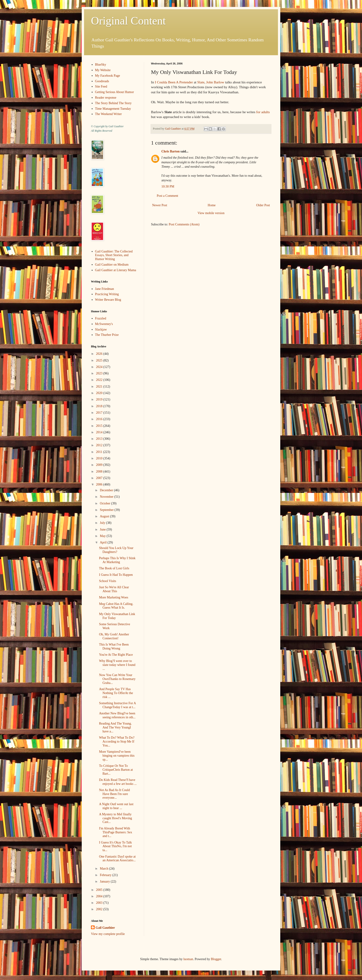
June (103, 529)
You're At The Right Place (116, 655)
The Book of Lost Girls (114, 568)
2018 (100, 406)
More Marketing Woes (114, 597)
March (104, 869)
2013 (100, 439)
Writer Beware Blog (108, 300)
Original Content (128, 21)
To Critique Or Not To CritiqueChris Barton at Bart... (116, 770)
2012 (100, 445)
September (107, 510)
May (103, 536)
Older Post (263, 205)
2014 (100, 432)
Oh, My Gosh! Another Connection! (114, 636)
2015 (100, 426)
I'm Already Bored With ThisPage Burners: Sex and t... (116, 832)
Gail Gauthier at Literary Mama (116, 270)
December (107, 490)
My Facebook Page (108, 76)
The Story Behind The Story (113, 103)
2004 (100, 896)
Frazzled (101, 318)
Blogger (216, 959)
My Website (103, 70)
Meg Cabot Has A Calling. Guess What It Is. (116, 606)
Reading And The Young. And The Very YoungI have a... (115, 727)
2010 (100, 458)
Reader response (106, 98)
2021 (100, 387)
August (105, 516)
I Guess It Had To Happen (116, 575)
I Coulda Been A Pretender (174, 82)
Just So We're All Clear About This (114, 589)
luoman (188, 959)
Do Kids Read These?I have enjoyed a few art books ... (118, 782)
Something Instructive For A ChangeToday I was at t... (117, 705)
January (105, 881)
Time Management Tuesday (113, 109)
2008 (100, 472)
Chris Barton (170, 151)
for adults (263, 112)
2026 (100, 354)
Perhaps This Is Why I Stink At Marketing (117, 560)
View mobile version (211, 213)
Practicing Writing (107, 294)
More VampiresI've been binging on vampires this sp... (117, 756)
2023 (100, 373)
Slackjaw (101, 329)
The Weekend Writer (109, 114)
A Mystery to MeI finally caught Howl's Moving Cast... (116, 818)
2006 (100, 484)
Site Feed (101, 86)
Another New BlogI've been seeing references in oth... (117, 715)
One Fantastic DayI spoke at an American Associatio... (117, 859)
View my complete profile (108, 934)
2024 (100, 367)
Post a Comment (167, 196)
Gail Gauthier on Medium (112, 265)
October (105, 503)
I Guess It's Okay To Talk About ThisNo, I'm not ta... (115, 846)
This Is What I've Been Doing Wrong (114, 646)
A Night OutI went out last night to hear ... (116, 806)
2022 (100, 380)
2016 (100, 419)
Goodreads (102, 81)
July (103, 523)
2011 (100, 452)
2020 (100, 393)
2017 (100, 413)
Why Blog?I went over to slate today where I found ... (117, 665)
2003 (100, 903)
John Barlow (215, 82)
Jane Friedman (105, 289)
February (106, 875)
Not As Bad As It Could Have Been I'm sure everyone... (114, 794)
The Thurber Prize (107, 335)
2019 (100, 399)
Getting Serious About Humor (115, 92)
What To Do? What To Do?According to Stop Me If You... (117, 742)
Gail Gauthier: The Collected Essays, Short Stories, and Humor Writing (114, 255)
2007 (100, 478)
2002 (100, 909)
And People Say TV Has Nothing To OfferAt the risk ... (116, 693)
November (107, 497)
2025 (100, 360)
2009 (100, 465)
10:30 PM (168, 187)
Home (212, 205)
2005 (100, 890)
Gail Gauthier (105, 928)
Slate (201, 82)
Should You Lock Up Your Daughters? (116, 550)
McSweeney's (104, 324)
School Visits (108, 581)
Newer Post (160, 205)
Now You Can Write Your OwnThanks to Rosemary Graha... (117, 679)
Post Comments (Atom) (184, 224)
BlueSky (101, 65)
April (104, 542)
